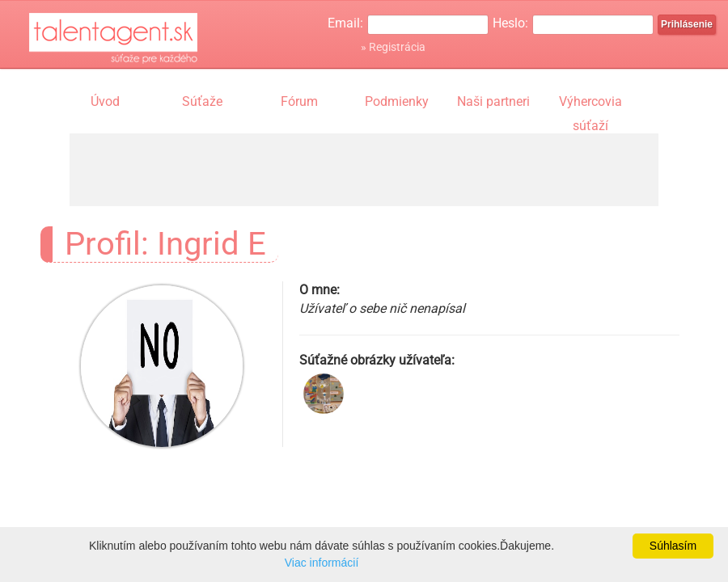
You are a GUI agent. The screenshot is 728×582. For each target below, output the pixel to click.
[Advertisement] (364, 170)
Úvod (105, 101)
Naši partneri (493, 101)
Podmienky (397, 101)
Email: (345, 23)
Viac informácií (322, 563)
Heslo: (510, 23)
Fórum (299, 101)
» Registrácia (393, 47)
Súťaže (202, 101)
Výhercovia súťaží (590, 103)
